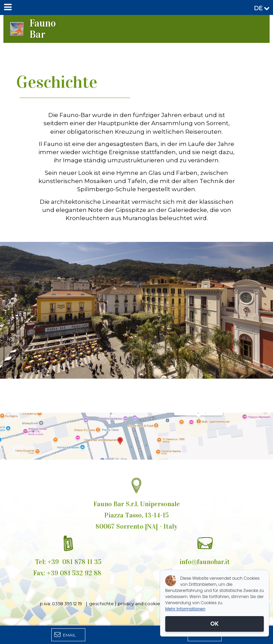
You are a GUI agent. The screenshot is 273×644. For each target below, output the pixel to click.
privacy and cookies (141, 604)
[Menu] (7, 7)
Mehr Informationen (185, 609)
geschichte (101, 604)
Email (65, 634)
